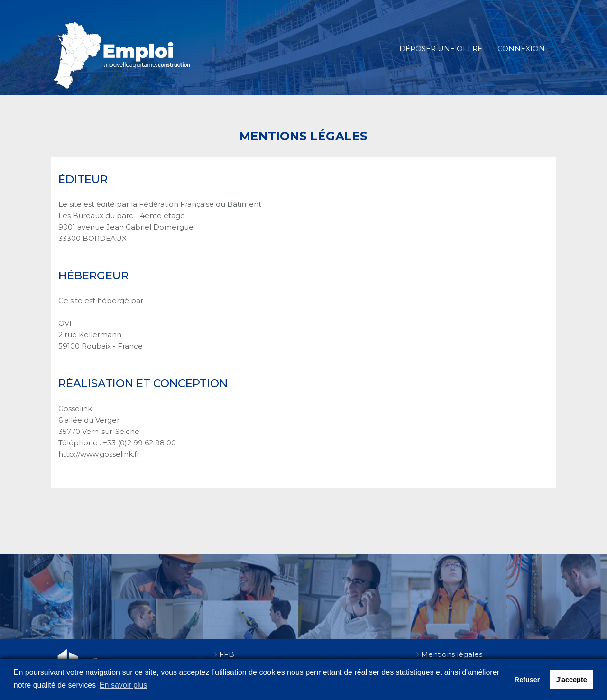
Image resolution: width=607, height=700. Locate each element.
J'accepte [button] (572, 680)
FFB (227, 654)
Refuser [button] (527, 680)
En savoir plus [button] (124, 685)
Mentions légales (452, 654)
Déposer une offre (441, 49)
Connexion (521, 49)
